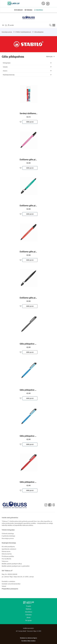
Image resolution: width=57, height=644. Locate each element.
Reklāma (28, 609)
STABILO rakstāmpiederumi (23, 32)
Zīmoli (28, 618)
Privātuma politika (8, 556)
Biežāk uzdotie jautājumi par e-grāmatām (16, 566)
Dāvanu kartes (7, 554)
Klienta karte (6, 551)
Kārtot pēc (49, 57)
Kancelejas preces (7, 32)
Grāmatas (28, 615)
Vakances (5, 561)
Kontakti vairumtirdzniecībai (11, 584)
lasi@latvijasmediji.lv (28, 628)
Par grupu (28, 620)
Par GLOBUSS (6, 559)
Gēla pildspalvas (39, 32)
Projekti (29, 606)
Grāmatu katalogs (8, 533)
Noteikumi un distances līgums (29, 638)
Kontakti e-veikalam (8, 581)
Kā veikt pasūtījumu (8, 546)
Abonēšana (29, 612)
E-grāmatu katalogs (8, 536)
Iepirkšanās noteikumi (9, 549)
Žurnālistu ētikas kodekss (28, 641)
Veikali (4, 586)
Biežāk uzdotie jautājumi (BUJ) (12, 564)
